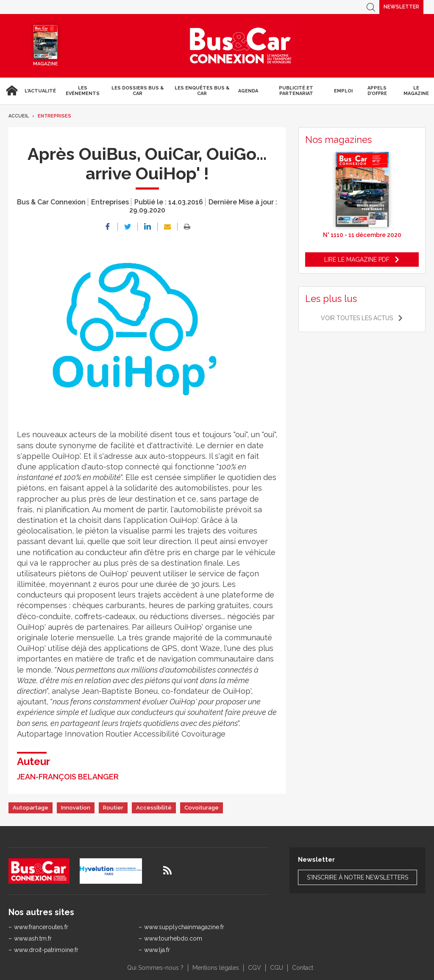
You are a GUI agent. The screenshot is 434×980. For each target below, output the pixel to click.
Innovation (76, 808)
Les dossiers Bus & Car (138, 91)
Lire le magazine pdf (357, 260)
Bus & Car (241, 46)
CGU (277, 968)
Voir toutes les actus (357, 318)
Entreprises (54, 116)
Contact (303, 968)
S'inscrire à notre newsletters (357, 877)
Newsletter (401, 7)
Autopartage (31, 808)
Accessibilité (154, 808)
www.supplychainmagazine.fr (184, 927)
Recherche (371, 7)
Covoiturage (202, 808)
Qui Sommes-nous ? (155, 968)
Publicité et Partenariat (296, 91)
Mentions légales (216, 968)
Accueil (11, 91)
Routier (113, 808)
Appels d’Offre (377, 91)
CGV (255, 968)
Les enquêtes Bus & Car (202, 91)
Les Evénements (83, 91)
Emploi (343, 91)
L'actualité (40, 91)
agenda (248, 91)
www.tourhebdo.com (173, 938)
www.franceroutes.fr (41, 927)
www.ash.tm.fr (33, 938)
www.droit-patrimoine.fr (46, 950)
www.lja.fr (157, 950)
